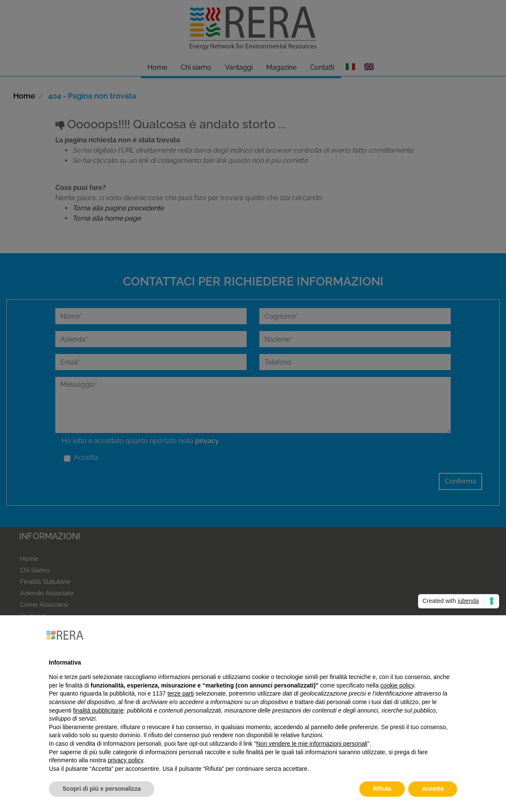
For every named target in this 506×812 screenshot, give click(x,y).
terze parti (181, 693)
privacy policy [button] (126, 760)
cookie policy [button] (397, 685)
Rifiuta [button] (382, 789)
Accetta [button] (433, 789)
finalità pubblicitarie (98, 710)
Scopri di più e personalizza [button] (102, 789)
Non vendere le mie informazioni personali (311, 744)
